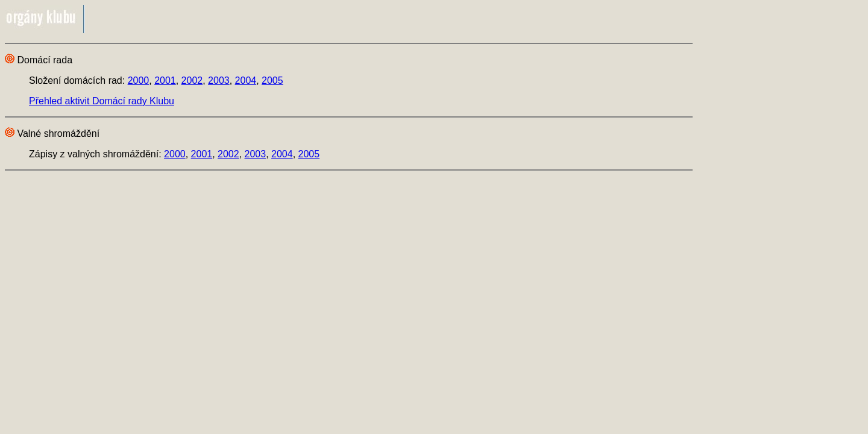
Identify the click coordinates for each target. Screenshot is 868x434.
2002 (192, 80)
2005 (272, 80)
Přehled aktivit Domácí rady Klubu (102, 101)
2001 (165, 80)
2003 (219, 80)
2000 (139, 80)
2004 (246, 80)
